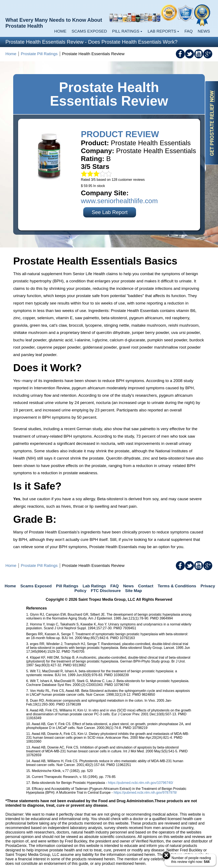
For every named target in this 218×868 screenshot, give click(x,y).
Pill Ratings (67, 586)
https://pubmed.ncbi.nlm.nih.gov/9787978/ (145, 793)
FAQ (188, 31)
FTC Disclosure (106, 591)
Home (60, 31)
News (204, 31)
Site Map (134, 591)
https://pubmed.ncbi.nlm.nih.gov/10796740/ (141, 783)
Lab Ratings (94, 586)
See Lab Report (110, 212)
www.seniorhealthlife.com (119, 201)
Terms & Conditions (177, 586)
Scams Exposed (89, 31)
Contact (146, 586)
